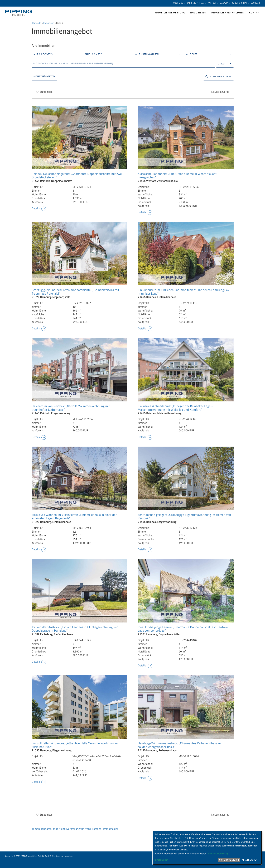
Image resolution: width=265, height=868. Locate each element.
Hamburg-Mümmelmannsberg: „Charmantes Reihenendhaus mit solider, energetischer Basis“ (180, 745)
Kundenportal (240, 3)
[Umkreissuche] (123, 64)
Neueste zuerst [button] (221, 92)
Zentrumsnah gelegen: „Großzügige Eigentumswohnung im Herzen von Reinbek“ (184, 517)
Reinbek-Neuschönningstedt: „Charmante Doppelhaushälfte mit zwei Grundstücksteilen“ (77, 176)
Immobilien (49, 23)
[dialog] (207, 848)
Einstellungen (162, 860)
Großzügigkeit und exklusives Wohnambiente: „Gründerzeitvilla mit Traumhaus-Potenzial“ (75, 292)
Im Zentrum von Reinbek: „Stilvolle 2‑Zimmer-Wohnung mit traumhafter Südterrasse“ (71, 408)
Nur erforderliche (229, 860)
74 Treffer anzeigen (218, 77)
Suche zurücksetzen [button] (44, 76)
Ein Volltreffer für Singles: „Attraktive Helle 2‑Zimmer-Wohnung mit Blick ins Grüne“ (76, 745)
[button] (39, 209)
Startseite (36, 23)
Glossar (255, 3)
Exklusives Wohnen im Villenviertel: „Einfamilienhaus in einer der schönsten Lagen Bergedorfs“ (74, 517)
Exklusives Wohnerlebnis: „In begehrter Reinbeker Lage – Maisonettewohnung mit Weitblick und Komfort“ (175, 408)
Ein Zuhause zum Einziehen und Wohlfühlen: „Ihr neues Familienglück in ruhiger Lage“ (184, 292)
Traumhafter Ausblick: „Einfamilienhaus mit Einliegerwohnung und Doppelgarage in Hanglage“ (75, 629)
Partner (212, 3)
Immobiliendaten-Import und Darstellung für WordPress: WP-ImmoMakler (75, 829)
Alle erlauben (250, 860)
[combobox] (56, 54)
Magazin (224, 3)
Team (202, 3)
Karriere (191, 3)
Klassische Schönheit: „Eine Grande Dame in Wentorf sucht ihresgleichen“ (177, 176)
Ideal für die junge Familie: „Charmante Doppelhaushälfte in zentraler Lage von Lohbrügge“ (183, 629)
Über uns (178, 3)
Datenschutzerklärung (218, 854)
